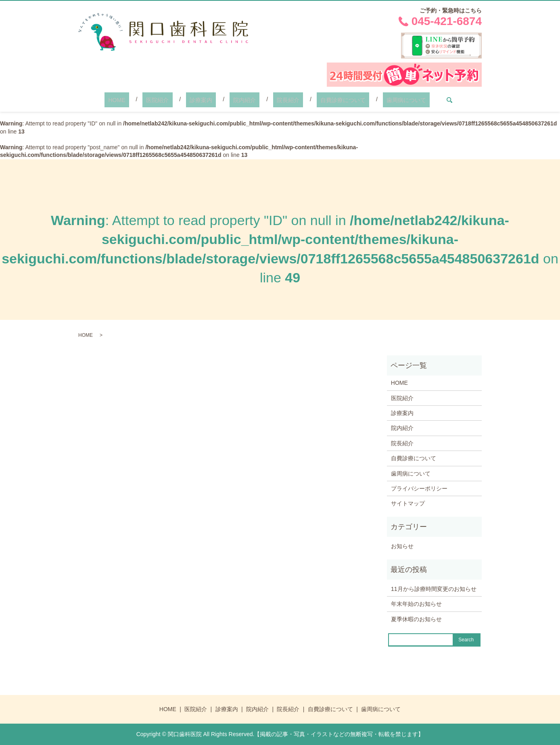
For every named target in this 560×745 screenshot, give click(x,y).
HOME (139, 100)
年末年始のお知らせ (416, 604)
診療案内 (209, 100)
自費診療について (328, 100)
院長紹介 (281, 100)
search (424, 100)
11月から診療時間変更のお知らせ (434, 589)
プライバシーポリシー (419, 488)
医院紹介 (172, 100)
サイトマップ (408, 503)
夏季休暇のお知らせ (416, 619)
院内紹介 (244, 100)
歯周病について (384, 100)
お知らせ (402, 546)
